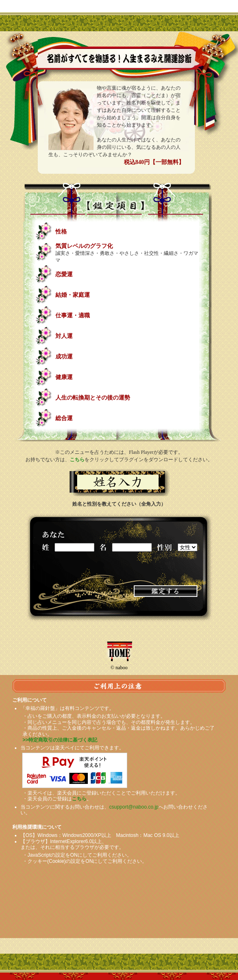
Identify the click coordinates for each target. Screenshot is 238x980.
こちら (77, 460)
